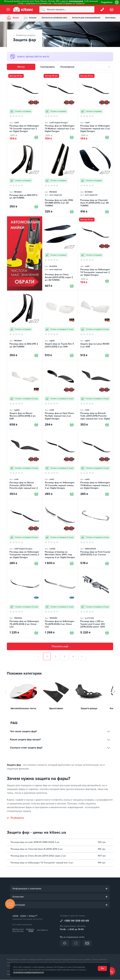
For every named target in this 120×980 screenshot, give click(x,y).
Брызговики (56, 709)
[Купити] (36, 137)
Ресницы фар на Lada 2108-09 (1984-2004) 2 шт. (35, 842)
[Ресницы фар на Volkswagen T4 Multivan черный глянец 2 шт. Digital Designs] (95, 464)
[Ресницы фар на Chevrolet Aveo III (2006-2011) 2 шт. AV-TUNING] (95, 179)
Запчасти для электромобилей (86, 18)
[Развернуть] (16, 818)
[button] (114, 692)
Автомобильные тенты (23, 709)
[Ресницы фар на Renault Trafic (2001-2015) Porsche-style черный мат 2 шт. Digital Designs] (95, 395)
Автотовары (111, 18)
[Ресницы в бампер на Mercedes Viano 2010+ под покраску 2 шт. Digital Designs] (60, 533)
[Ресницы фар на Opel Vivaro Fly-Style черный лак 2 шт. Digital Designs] (60, 395)
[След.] (82, 657)
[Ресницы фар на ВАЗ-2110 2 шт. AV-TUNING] (25, 325)
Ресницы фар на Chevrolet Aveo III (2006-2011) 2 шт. (37, 849)
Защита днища (89, 709)
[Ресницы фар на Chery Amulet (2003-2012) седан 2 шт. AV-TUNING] (60, 253)
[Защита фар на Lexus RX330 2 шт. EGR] (95, 325)
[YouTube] (87, 943)
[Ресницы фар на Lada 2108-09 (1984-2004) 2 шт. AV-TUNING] (60, 179)
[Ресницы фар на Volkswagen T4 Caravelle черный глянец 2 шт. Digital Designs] (60, 464)
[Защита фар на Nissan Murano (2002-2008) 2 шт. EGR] (25, 395)
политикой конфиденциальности (28, 972)
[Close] (117, 2)
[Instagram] (76, 943)
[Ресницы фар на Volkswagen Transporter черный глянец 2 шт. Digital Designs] (25, 533)
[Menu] (8, 9)
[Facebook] (65, 943)
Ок (102, 968)
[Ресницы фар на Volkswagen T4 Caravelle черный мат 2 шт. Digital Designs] (25, 107)
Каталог (30, 18)
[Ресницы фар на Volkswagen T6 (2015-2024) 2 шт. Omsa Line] (25, 603)
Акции (13, 18)
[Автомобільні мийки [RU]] (25, 253)
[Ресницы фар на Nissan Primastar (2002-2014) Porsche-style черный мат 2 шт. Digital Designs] (25, 464)
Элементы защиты (26, 35)
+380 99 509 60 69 (76, 921)
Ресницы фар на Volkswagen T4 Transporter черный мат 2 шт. (42, 863)
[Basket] (112, 9)
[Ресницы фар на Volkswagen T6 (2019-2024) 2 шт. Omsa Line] (60, 603)
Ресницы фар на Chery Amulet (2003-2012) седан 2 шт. (38, 856)
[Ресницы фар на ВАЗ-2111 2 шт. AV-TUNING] (25, 179)
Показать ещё (60, 647)
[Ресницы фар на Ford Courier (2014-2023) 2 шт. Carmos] (95, 533)
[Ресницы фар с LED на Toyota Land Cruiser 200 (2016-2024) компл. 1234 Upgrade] (95, 603)
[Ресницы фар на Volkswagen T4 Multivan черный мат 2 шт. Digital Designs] (60, 107)
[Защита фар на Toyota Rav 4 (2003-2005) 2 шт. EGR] (60, 325)
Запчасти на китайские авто (54, 18)
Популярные (67, 67)
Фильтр (21, 67)
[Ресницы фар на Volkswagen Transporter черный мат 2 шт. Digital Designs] (95, 107)
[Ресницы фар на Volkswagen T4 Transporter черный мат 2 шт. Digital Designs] (95, 253)
